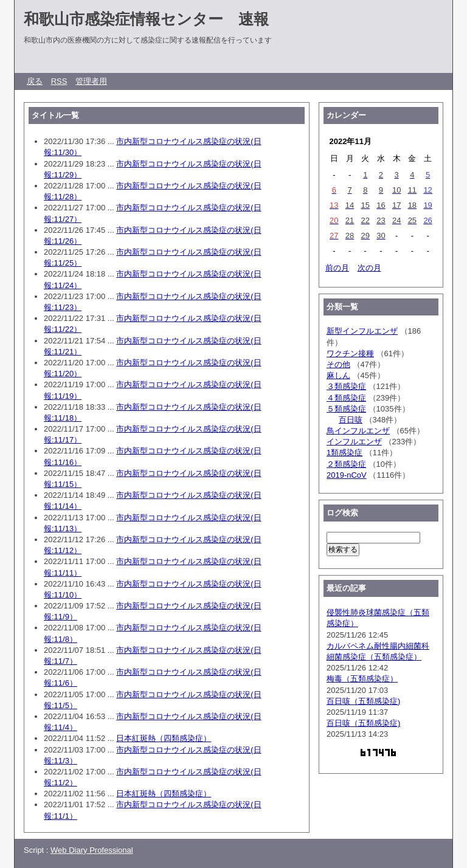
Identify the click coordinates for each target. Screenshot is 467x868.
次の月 (369, 268)
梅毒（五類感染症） (362, 679)
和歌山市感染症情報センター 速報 (146, 19)
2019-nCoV (347, 475)
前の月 (337, 268)
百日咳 (351, 420)
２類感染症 (346, 464)
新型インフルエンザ (362, 331)
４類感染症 (346, 398)
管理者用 (91, 81)
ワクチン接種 (350, 353)
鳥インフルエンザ (358, 431)
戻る (35, 81)
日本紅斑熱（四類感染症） (164, 738)
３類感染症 (346, 386)
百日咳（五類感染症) (363, 701)
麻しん (338, 375)
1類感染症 (344, 453)
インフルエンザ (354, 442)
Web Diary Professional (92, 850)
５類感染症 (346, 409)
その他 (338, 364)
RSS (59, 81)
